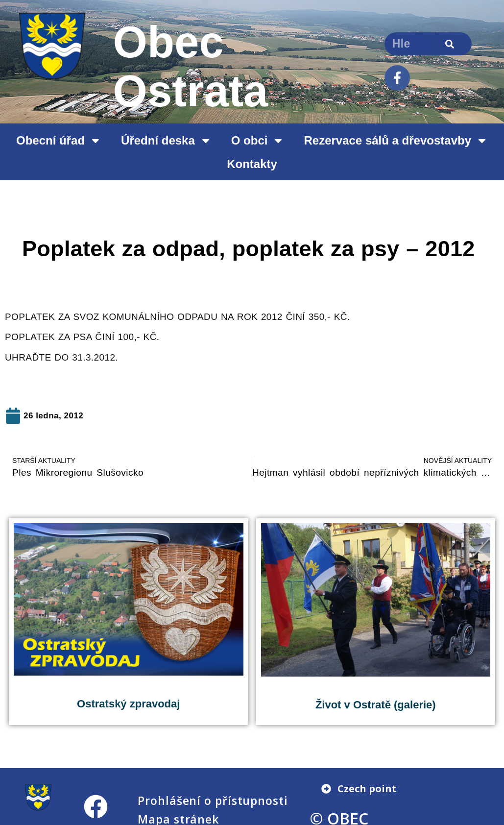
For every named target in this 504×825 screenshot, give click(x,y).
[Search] (450, 44)
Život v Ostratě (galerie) (376, 705)
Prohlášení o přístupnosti (213, 801)
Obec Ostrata (191, 67)
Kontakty (252, 164)
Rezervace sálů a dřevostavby (396, 141)
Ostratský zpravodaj (128, 704)
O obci (258, 141)
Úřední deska (166, 141)
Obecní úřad (59, 141)
